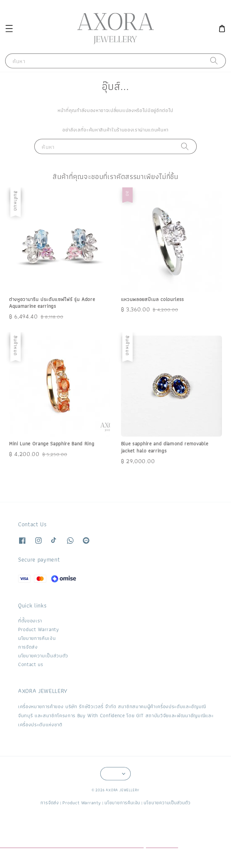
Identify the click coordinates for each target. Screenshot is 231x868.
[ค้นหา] (214, 61)
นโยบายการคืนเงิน (37, 638)
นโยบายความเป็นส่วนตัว (43, 656)
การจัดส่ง (28, 647)
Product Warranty (39, 629)
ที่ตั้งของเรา (30, 621)
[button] (9, 29)
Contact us (31, 664)
